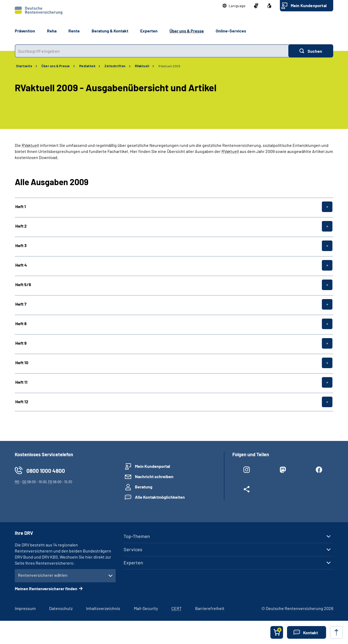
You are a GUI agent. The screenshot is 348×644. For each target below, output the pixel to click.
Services (133, 549)
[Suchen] (311, 51)
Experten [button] (149, 31)
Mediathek (87, 66)
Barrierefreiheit (210, 608)
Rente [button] (74, 31)
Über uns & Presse (56, 66)
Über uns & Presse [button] (187, 31)
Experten (133, 563)
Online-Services (231, 31)
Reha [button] (52, 31)
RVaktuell (142, 66)
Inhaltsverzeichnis (103, 608)
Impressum (25, 608)
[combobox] (152, 51)
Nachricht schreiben (154, 476)
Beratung (144, 487)
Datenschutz (61, 608)
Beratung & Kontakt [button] (110, 31)
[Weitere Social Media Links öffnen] (246, 490)
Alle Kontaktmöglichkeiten (160, 497)
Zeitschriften (115, 66)
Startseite (24, 66)
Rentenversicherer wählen (43, 575)
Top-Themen (137, 536)
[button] (234, 6)
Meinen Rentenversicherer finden (46, 588)
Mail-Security (146, 608)
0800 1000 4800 (46, 471)
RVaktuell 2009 (169, 66)
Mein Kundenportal (309, 5)
